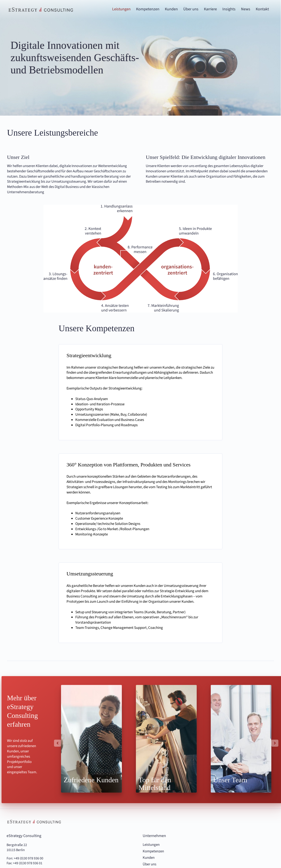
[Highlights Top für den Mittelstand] (166, 739)
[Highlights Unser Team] (241, 739)
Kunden (149, 858)
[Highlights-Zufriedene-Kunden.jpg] (91, 739)
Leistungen (151, 845)
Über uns (150, 864)
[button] (58, 743)
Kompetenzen (153, 851)
